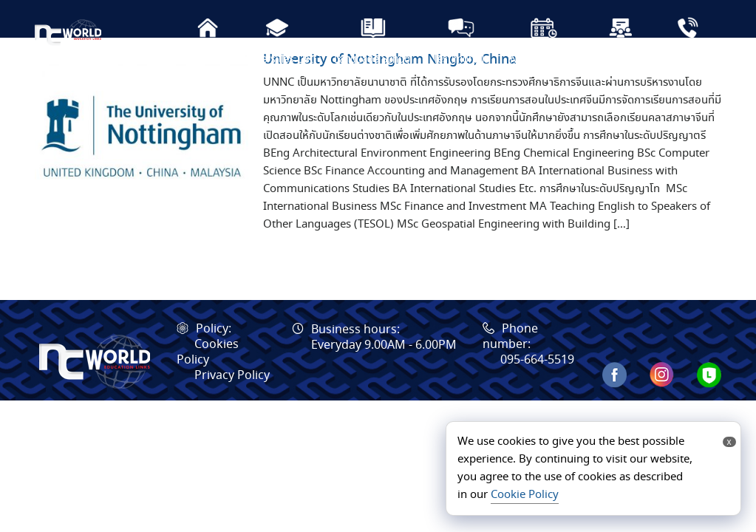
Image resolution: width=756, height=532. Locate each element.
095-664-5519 (537, 397)
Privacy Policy (232, 413)
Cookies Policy (208, 389)
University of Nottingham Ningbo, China (390, 97)
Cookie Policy (525, 495)
